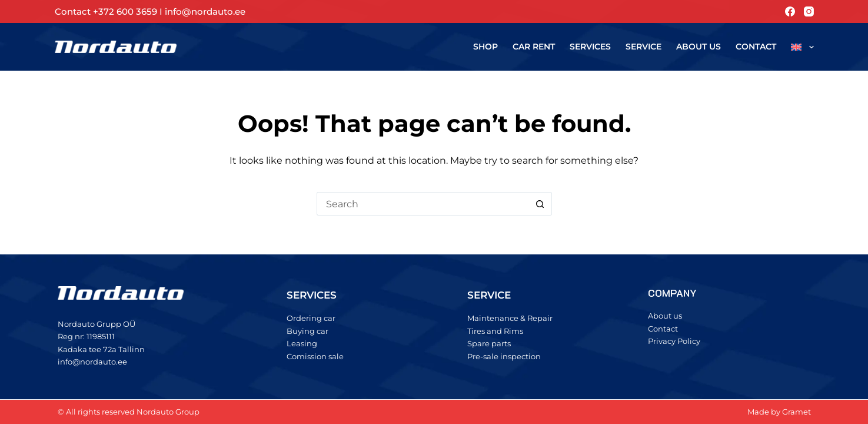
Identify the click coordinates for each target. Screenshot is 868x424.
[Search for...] (423, 204)
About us (699, 47)
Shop (485, 47)
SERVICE (489, 295)
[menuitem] (799, 47)
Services (590, 47)
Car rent (534, 47)
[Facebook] (790, 11)
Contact (756, 47)
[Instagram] (809, 11)
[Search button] (540, 204)
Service (643, 47)
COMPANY (672, 293)
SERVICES (312, 295)
